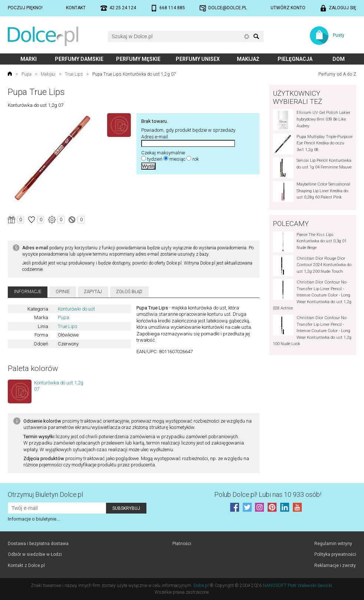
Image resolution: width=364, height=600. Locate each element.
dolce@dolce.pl (228, 8)
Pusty (339, 35)
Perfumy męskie (138, 59)
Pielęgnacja (295, 59)
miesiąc (177, 159)
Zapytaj (93, 292)
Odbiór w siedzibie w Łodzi (35, 554)
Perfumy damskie (79, 59)
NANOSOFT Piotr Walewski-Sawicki (297, 586)
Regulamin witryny (333, 544)
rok (196, 159)
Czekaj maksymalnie (163, 153)
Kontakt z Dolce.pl (26, 565)
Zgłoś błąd (129, 292)
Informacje (28, 292)
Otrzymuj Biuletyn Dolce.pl (45, 494)
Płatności (182, 544)
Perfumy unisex (198, 59)
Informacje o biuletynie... (34, 519)
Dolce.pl (201, 586)
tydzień (155, 159)
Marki (29, 59)
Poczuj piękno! (25, 8)
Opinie (63, 292)
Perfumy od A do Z (337, 74)
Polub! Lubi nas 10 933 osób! (268, 494)
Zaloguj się (343, 8)
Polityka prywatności (335, 554)
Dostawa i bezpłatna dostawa (38, 544)
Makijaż (248, 59)
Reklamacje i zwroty (335, 565)
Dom (339, 59)
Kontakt (76, 8)
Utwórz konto (288, 8)
